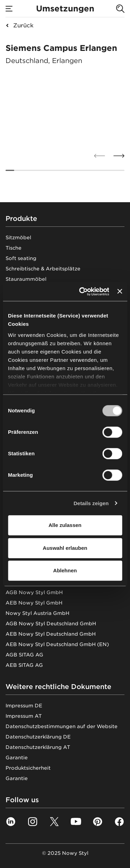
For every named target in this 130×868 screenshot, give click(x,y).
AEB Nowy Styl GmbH (34, 603)
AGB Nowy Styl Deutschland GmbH (51, 624)
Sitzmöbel (18, 238)
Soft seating (21, 258)
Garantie (17, 758)
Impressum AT (24, 716)
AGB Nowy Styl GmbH (34, 592)
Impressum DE (24, 706)
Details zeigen (91, 503)
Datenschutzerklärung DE (38, 737)
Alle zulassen (65, 525)
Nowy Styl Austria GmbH (37, 613)
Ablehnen (65, 570)
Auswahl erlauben (65, 548)
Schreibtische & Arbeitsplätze (43, 269)
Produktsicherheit (28, 768)
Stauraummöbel (26, 279)
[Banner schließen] (120, 292)
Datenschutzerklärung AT (38, 747)
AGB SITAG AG (24, 655)
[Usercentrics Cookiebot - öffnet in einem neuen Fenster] (82, 292)
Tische (14, 248)
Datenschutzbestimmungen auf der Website (62, 726)
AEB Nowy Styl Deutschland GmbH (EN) (57, 644)
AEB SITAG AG (24, 665)
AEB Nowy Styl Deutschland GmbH (51, 634)
